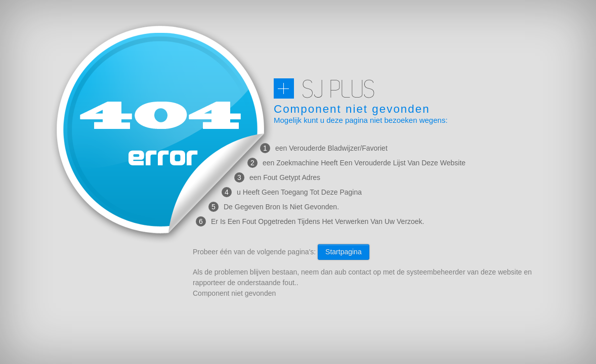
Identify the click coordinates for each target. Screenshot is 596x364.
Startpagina (344, 252)
